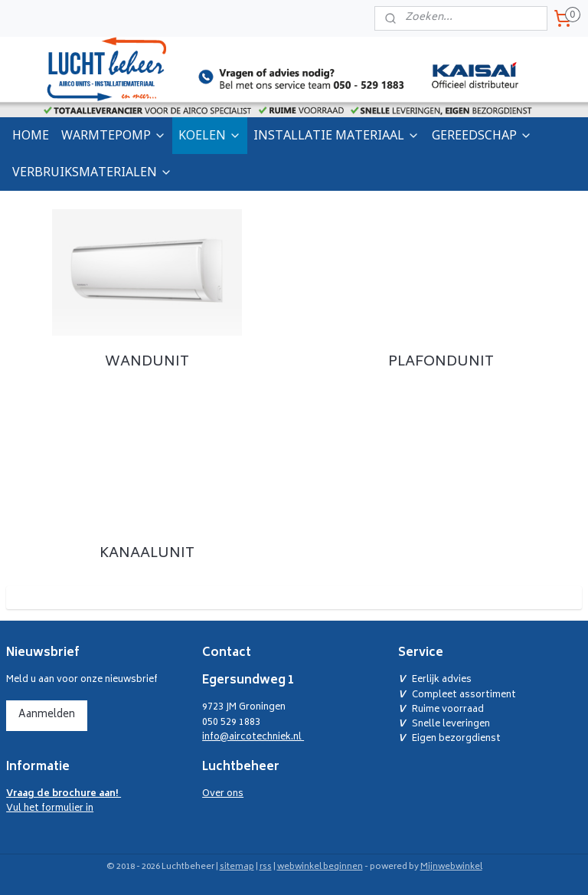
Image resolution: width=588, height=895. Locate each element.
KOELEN (210, 135)
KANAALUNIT (147, 554)
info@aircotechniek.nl (253, 738)
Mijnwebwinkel (451, 867)
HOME (31, 135)
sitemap (237, 867)
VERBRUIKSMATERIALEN (92, 172)
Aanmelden (47, 715)
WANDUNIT (147, 362)
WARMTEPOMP (114, 135)
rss (266, 867)
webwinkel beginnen (320, 867)
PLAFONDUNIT (441, 362)
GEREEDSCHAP (482, 135)
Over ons (223, 794)
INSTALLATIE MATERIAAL (336, 135)
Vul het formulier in (64, 802)
